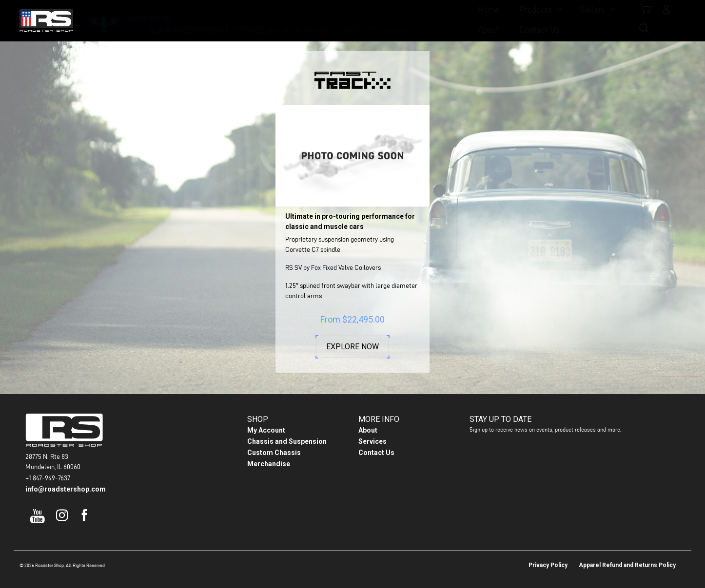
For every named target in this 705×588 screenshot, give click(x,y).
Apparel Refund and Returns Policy (627, 553)
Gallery (353, 20)
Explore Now (352, 347)
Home (249, 20)
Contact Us (455, 20)
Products (296, 20)
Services (372, 430)
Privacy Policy (548, 553)
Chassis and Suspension (287, 430)
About (404, 20)
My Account (266, 418)
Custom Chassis (274, 441)
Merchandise (269, 452)
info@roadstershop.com (66, 477)
